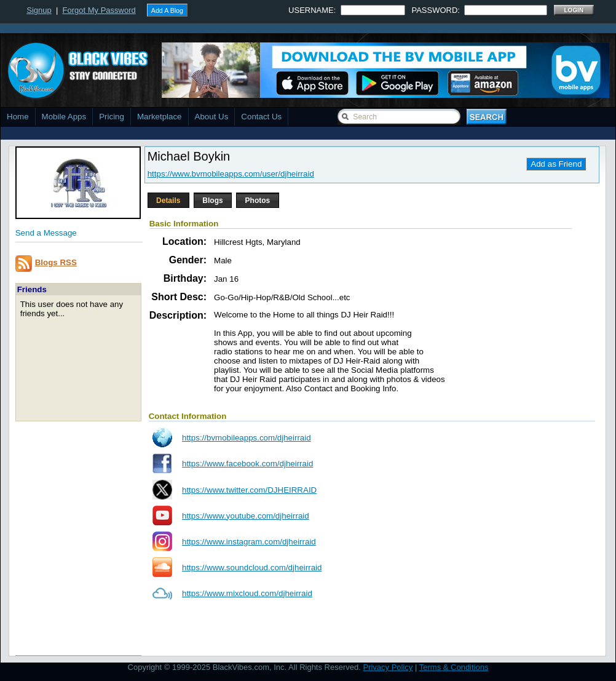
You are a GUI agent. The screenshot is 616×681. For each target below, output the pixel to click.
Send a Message (46, 233)
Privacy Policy (388, 667)
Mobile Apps (64, 117)
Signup (39, 10)
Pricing (112, 117)
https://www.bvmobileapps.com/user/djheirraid (231, 174)
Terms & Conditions (454, 667)
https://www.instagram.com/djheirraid (249, 542)
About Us (212, 117)
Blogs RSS (56, 262)
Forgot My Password (99, 10)
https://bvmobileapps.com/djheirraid (247, 438)
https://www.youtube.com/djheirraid (246, 516)
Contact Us (261, 117)
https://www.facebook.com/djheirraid (247, 464)
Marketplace (160, 117)
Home (18, 117)
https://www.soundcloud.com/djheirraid (252, 567)
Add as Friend (556, 164)
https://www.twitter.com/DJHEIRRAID (249, 490)
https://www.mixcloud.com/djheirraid (247, 593)
